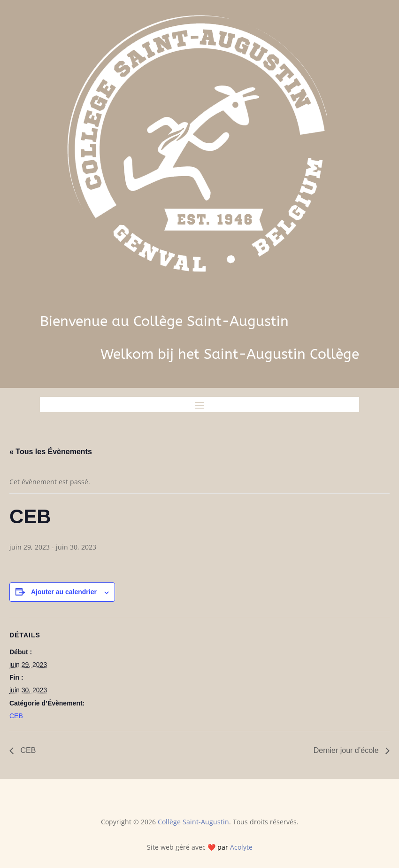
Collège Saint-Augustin (193, 822)
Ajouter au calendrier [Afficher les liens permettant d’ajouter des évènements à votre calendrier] (64, 592)
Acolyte (241, 847)
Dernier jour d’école (347, 750)
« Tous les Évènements (51, 452)
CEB (16, 716)
